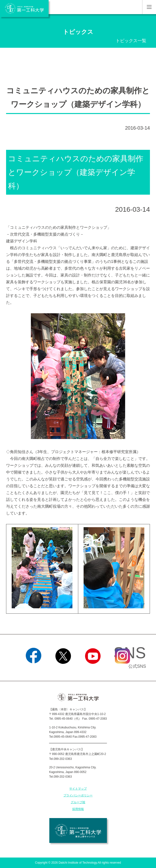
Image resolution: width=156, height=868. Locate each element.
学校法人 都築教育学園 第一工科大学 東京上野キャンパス (78, 830)
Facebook (33, 670)
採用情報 (78, 809)
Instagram (122, 670)
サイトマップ (78, 789)
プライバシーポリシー (78, 795)
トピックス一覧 (131, 41)
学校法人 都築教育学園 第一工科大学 (24, 9)
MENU (149, 7)
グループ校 (78, 802)
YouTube (93, 670)
